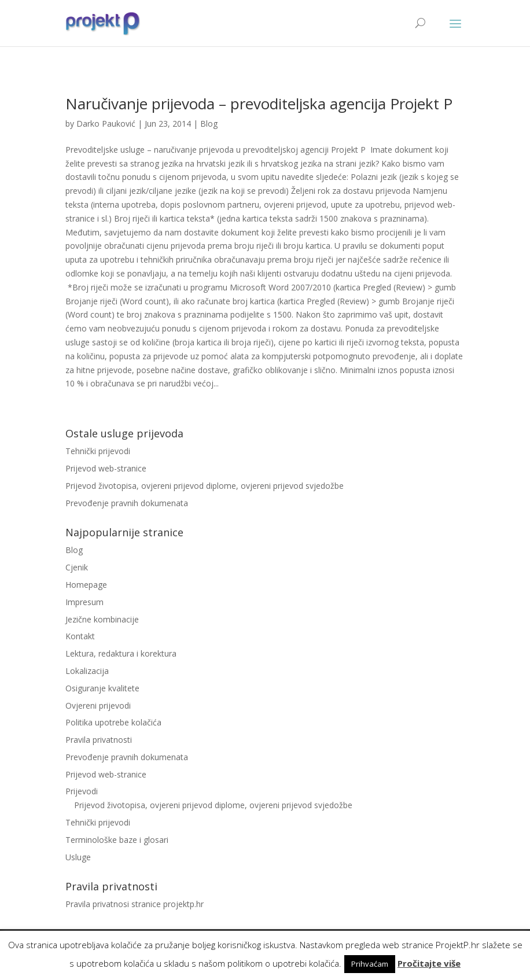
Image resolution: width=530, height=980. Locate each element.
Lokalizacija (87, 671)
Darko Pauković (106, 124)
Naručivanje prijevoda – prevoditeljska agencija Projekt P (259, 104)
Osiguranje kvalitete (102, 688)
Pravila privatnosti (99, 740)
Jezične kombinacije (102, 619)
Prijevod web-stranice (106, 468)
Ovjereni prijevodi (98, 705)
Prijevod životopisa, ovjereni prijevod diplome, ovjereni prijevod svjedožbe (205, 486)
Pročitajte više (429, 963)
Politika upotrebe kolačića (113, 722)
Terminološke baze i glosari (117, 840)
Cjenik (77, 567)
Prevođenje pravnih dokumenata (127, 503)
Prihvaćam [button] (370, 964)
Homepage (86, 585)
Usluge (78, 857)
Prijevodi (82, 791)
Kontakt (80, 636)
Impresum (84, 602)
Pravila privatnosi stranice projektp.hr (135, 904)
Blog (209, 124)
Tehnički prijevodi (98, 451)
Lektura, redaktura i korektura (121, 653)
